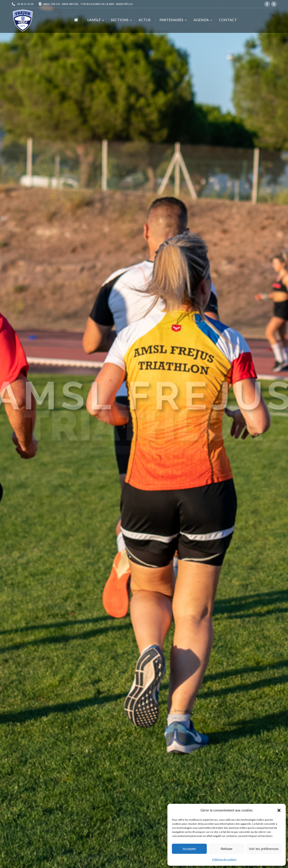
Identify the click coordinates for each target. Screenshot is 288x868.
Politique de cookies (224, 859)
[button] (279, 810)
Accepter (189, 849)
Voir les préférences (264, 849)
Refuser (227, 849)
